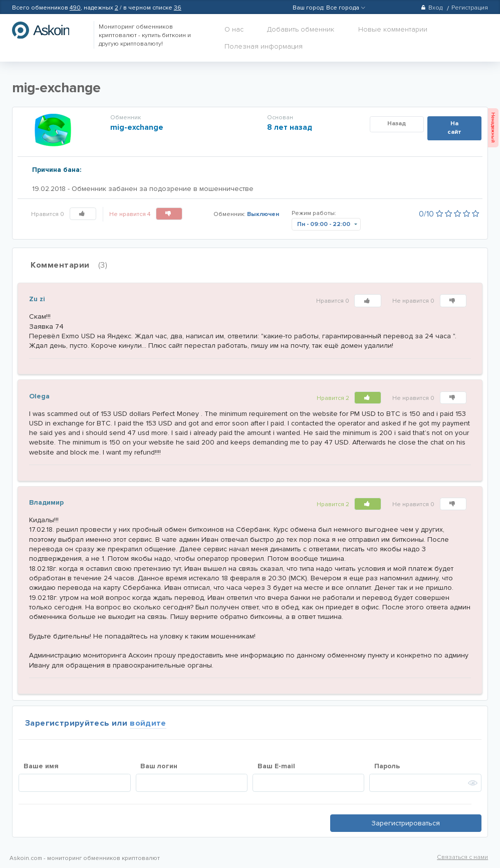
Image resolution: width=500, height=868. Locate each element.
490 (75, 8)
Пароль (387, 766)
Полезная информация (264, 46)
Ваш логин (159, 766)
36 (178, 8)
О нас (234, 29)
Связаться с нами (462, 857)
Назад (397, 124)
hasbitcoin (48, 30)
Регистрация (470, 8)
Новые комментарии (393, 29)
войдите (148, 723)
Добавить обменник (301, 29)
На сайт (454, 128)
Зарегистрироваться (406, 823)
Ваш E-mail (276, 766)
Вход (432, 8)
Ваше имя (41, 766)
